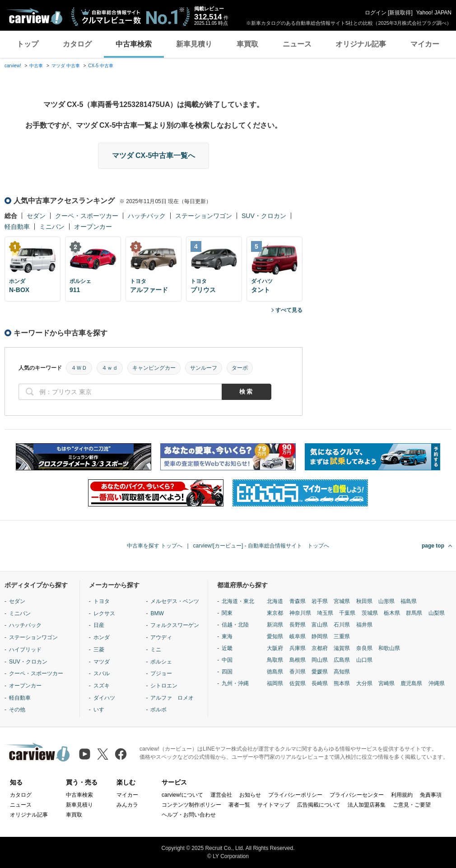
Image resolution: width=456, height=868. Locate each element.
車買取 (247, 44)
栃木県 (392, 613)
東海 (227, 636)
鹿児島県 (411, 683)
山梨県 (437, 613)
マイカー (425, 44)
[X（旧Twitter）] (103, 754)
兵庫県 (298, 648)
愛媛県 (320, 672)
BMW (157, 613)
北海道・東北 (238, 601)
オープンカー (93, 227)
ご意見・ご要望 (412, 805)
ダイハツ (104, 698)
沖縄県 (437, 683)
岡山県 (320, 660)
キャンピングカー (154, 368)
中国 (227, 660)
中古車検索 (134, 44)
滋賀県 (342, 648)
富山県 (320, 625)
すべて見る (289, 310)
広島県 (342, 660)
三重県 (342, 636)
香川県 (298, 672)
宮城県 (342, 601)
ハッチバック (147, 216)
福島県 (409, 601)
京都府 (320, 648)
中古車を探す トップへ (155, 546)
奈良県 (364, 648)
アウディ (161, 637)
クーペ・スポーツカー (87, 216)
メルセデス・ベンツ (175, 601)
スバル (102, 673)
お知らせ (250, 795)
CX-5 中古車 (101, 66)
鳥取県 (275, 660)
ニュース (297, 44)
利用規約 (402, 795)
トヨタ (102, 601)
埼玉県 (325, 613)
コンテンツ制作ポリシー (191, 805)
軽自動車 (17, 227)
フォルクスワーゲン (175, 625)
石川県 (342, 625)
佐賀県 (298, 683)
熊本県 (342, 683)
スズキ (102, 686)
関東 (227, 613)
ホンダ (102, 637)
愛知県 (275, 636)
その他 (17, 710)
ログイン (376, 13)
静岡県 (320, 636)
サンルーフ (204, 368)
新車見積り (194, 44)
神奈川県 (300, 613)
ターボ (240, 368)
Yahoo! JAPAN (434, 13)
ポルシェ (161, 662)
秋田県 (364, 601)
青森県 (298, 601)
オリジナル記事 (361, 44)
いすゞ (102, 710)
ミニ (156, 650)
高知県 (342, 672)
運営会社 (221, 795)
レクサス (104, 613)
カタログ (77, 44)
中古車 (36, 66)
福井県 (364, 625)
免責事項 (431, 795)
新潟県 (275, 625)
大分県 (364, 683)
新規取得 (400, 13)
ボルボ (158, 710)
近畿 (227, 648)
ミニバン (52, 227)
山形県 (386, 601)
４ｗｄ (110, 368)
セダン (36, 216)
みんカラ (127, 805)
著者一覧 (239, 805)
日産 (99, 625)
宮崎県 (386, 683)
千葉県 (347, 613)
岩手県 (320, 601)
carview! (13, 66)
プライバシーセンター (357, 795)
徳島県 (275, 672)
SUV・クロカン (264, 216)
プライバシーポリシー (295, 795)
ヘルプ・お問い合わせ (189, 815)
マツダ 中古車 (66, 66)
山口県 (364, 660)
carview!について (182, 795)
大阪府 (275, 648)
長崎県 (320, 683)
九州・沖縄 (235, 683)
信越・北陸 (235, 625)
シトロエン (164, 686)
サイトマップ (274, 805)
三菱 (99, 650)
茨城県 (370, 613)
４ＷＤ (79, 368)
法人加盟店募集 (367, 805)
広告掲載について (319, 805)
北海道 (275, 601)
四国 (227, 672)
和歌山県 (389, 648)
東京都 (275, 613)
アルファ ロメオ (172, 698)
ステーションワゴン (204, 216)
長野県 (298, 625)
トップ (28, 44)
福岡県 (275, 683)
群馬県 (414, 613)
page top (433, 546)
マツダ (102, 662)
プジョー (161, 673)
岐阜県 (298, 636)
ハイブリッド (25, 650)
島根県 (298, 660)
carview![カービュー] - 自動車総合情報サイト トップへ (261, 546)
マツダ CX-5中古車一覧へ (154, 155)
